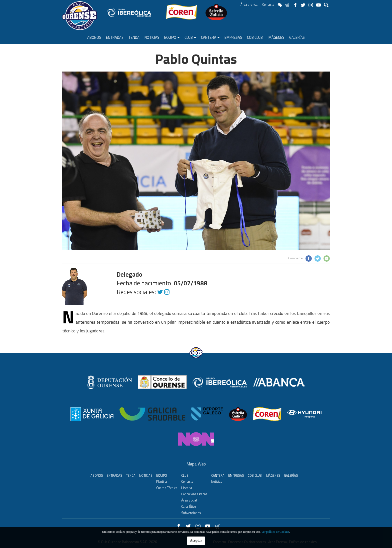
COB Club (255, 37)
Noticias (152, 37)
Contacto (268, 5)
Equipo (172, 37)
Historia (187, 488)
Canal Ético (189, 507)
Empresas (233, 37)
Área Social (189, 500)
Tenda (134, 37)
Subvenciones (191, 513)
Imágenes (276, 37)
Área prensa (249, 5)
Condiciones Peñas (194, 494)
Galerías (297, 37)
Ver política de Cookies (275, 532)
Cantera (210, 37)
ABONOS (94, 37)
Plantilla (161, 482)
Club (190, 37)
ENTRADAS (115, 37)
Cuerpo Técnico (167, 488)
